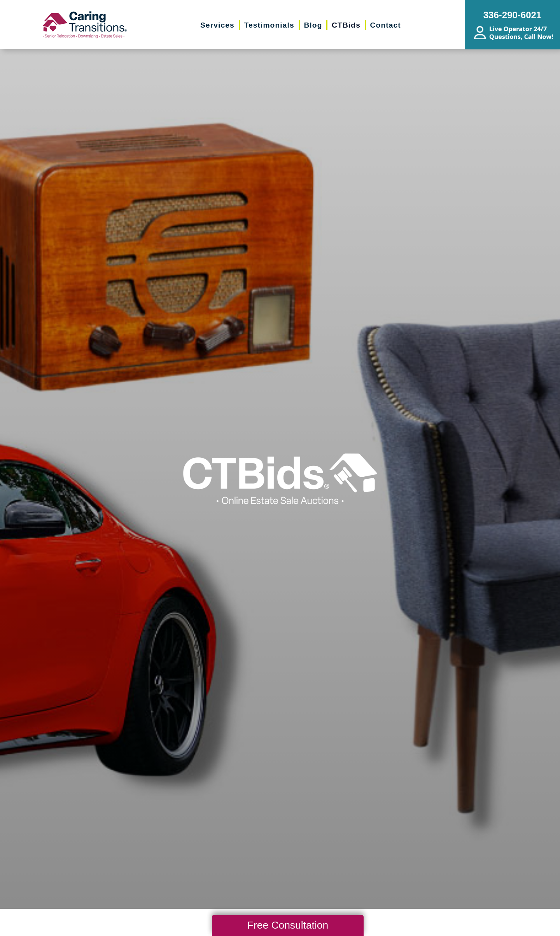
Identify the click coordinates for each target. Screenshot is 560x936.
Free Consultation (288, 925)
